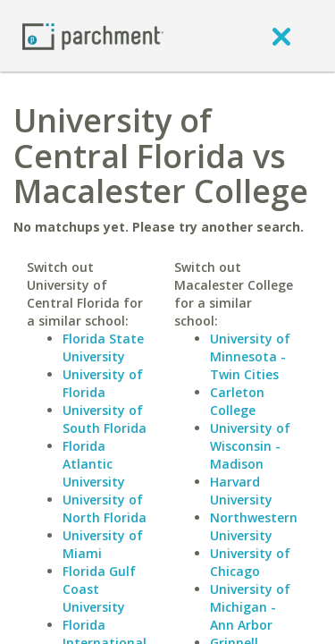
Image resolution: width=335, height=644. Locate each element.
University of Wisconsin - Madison (250, 446)
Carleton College (237, 401)
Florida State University (103, 347)
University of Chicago (250, 562)
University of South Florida (105, 419)
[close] (281, 36)
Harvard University (241, 491)
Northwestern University (254, 526)
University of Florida (103, 383)
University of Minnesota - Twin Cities (250, 356)
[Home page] (93, 35)
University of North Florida (105, 508)
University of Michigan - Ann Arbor (250, 607)
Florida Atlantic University (94, 464)
